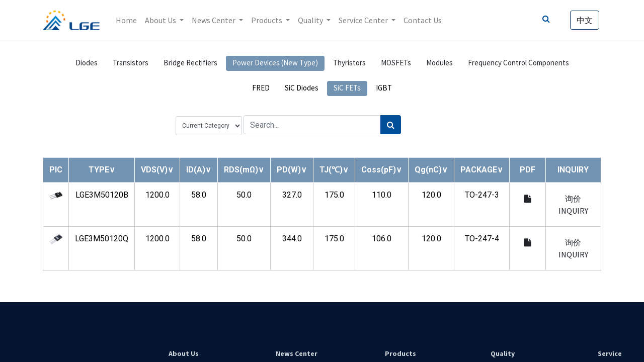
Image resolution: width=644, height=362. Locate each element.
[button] (102, 170)
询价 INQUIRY (573, 205)
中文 (585, 20)
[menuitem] (126, 20)
